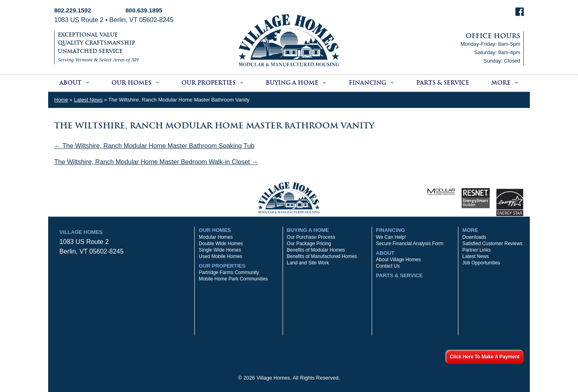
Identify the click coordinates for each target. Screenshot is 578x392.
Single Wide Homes (220, 250)
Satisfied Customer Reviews (493, 244)
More (501, 83)
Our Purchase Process (311, 237)
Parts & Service (443, 83)
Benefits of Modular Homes (316, 250)
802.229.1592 (73, 10)
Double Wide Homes (221, 244)
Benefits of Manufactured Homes (322, 256)
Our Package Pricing (309, 244)
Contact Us (388, 266)
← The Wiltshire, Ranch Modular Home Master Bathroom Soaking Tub (154, 146)
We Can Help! (391, 237)
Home (61, 100)
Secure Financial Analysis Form (410, 244)
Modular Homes (216, 237)
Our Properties (209, 83)
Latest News (88, 100)
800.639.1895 (144, 10)
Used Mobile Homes (220, 256)
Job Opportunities (481, 263)
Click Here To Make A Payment (484, 357)
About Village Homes (399, 260)
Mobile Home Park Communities (233, 279)
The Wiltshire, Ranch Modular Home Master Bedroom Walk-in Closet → (156, 162)
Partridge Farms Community (229, 272)
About (70, 83)
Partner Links (477, 250)
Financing (367, 83)
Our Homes (131, 83)
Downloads (474, 237)
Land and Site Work (308, 263)
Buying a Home (292, 83)
